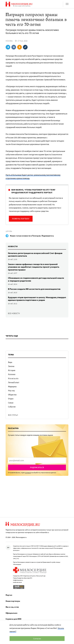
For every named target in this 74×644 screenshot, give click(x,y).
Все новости (14, 313)
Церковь (9, 231)
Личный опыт (14, 382)
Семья (11, 403)
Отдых (11, 399)
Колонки (12, 374)
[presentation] (37, 460)
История (12, 370)
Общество (12, 395)
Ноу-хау (11, 390)
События (12, 407)
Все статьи (13, 415)
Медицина (12, 386)
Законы (11, 366)
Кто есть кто (13, 378)
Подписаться (37, 467)
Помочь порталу (21, 219)
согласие (28, 473)
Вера (10, 362)
